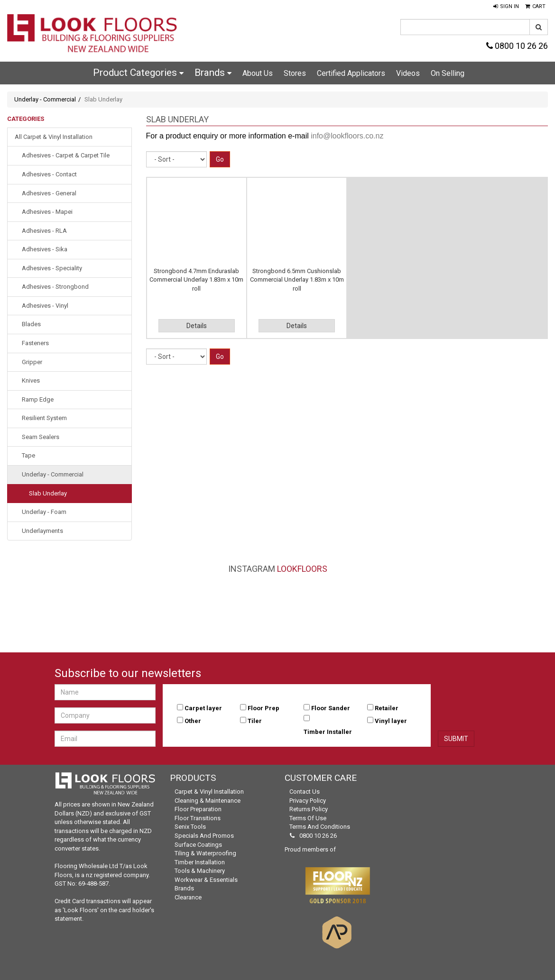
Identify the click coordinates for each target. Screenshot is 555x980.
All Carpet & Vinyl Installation (54, 137)
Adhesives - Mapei (47, 212)
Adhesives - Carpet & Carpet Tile (66, 155)
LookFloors (302, 569)
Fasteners (35, 343)
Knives (31, 380)
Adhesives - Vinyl (45, 306)
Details (197, 326)
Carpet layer (203, 708)
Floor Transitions (198, 818)
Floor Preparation (198, 809)
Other (193, 721)
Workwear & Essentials (206, 880)
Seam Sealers (41, 437)
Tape (28, 455)
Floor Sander (331, 708)
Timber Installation (200, 862)
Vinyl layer (391, 721)
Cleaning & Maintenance (208, 801)
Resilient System (44, 418)
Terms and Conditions (320, 827)
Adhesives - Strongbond (55, 287)
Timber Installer (328, 732)
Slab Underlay (48, 493)
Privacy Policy (308, 801)
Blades (31, 324)
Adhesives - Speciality (52, 268)
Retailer (387, 708)
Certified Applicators (351, 73)
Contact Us (305, 792)
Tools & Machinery (200, 871)
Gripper (32, 362)
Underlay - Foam (44, 512)
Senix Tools (190, 827)
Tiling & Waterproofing (205, 853)
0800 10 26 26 (517, 46)
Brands (213, 73)
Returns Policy (309, 809)
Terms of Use (308, 818)
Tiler (255, 721)
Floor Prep (264, 708)
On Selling (448, 73)
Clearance (188, 897)
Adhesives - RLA (44, 231)
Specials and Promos (204, 836)
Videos (408, 73)
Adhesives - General (49, 193)
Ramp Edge (38, 399)
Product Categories (138, 73)
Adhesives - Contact (49, 174)
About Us (258, 73)
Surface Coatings (198, 845)
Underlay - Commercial (45, 99)
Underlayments (42, 531)
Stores (295, 73)
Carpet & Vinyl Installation (209, 792)
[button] (506, 7)
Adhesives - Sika (45, 249)
